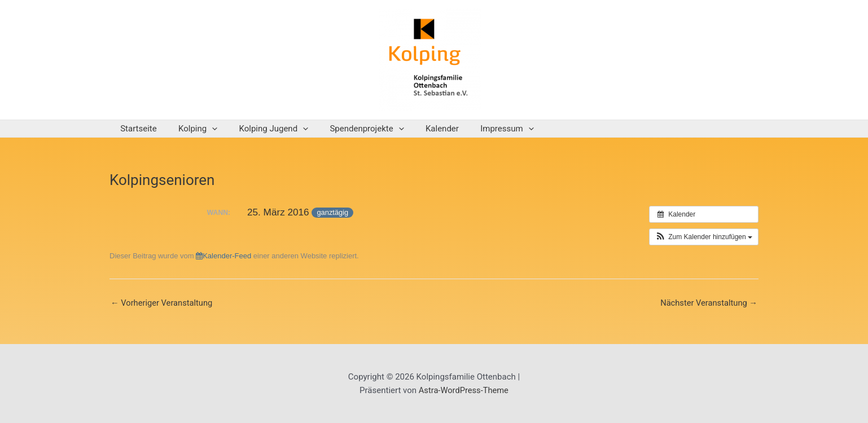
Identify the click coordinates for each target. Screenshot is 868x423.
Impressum (481, 129)
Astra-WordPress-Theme (464, 390)
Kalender (421, 129)
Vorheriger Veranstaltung (163, 303)
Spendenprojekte (350, 129)
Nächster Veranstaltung (708, 303)
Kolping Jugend (262, 129)
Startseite (136, 129)
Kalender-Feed (223, 256)
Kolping (191, 129)
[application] (205, 129)
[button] (704, 237)
